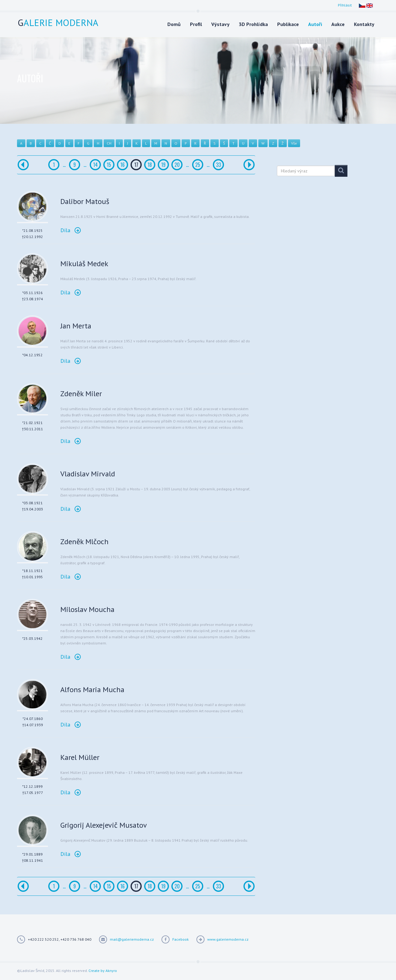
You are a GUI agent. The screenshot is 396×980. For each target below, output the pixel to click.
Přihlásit (345, 5)
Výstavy (220, 24)
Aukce (338, 24)
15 (109, 165)
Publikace (288, 24)
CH (109, 143)
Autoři (315, 24)
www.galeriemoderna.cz (228, 939)
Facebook (181, 939)
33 (218, 165)
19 (163, 165)
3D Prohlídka (253, 24)
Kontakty (364, 24)
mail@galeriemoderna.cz (132, 939)
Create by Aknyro (103, 971)
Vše (294, 143)
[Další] (249, 165)
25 (198, 165)
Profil (196, 24)
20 (177, 165)
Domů (174, 24)
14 (95, 165)
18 (150, 165)
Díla (71, 230)
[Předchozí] (23, 165)
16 (123, 165)
